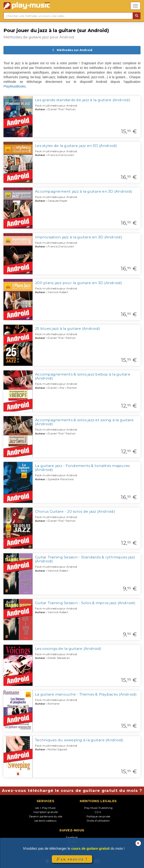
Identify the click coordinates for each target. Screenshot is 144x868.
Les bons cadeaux (45, 821)
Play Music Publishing (98, 808)
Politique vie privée (98, 816)
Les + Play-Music (45, 808)
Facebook (72, 837)
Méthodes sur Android (72, 50)
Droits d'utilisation (98, 821)
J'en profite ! (72, 859)
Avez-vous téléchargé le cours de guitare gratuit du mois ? (72, 790)
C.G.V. (98, 812)
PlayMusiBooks (15, 86)
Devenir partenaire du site (46, 816)
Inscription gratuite (46, 812)
